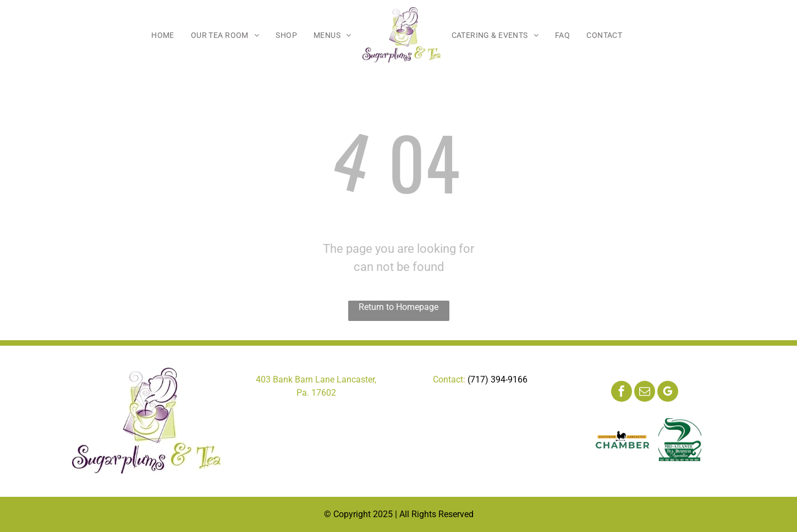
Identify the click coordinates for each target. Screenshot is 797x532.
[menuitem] (163, 35)
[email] (645, 393)
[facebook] (622, 393)
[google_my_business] (668, 393)
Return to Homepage (398, 307)
